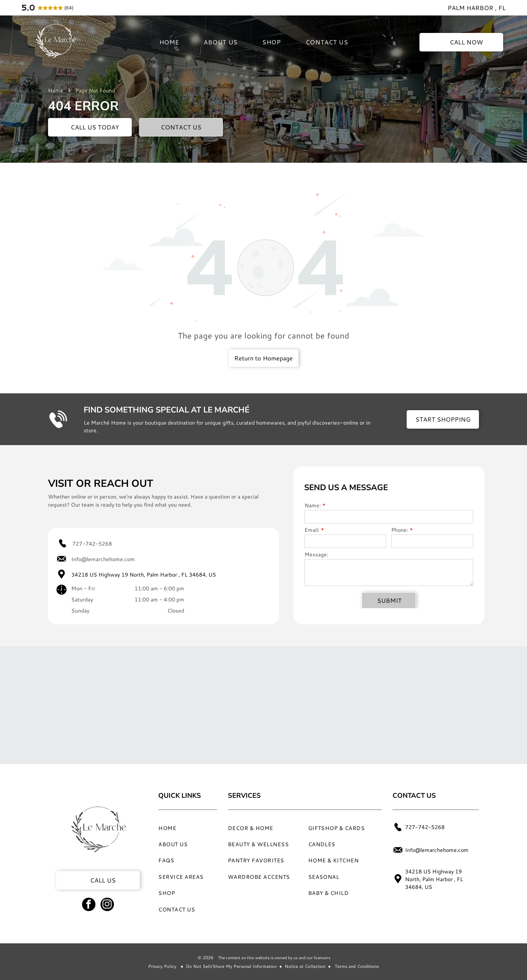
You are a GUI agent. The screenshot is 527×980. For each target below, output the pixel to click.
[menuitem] (169, 42)
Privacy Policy (162, 966)
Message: (316, 554)
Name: (313, 505)
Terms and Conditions (357, 966)
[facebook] (89, 905)
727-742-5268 (92, 543)
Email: (312, 530)
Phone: (400, 530)
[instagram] (107, 905)
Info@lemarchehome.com (103, 559)
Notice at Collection (305, 966)
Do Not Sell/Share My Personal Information (231, 966)
